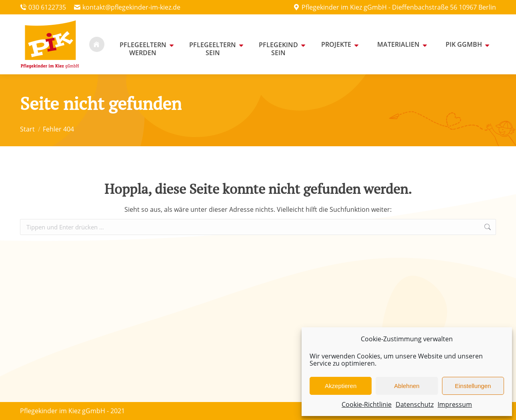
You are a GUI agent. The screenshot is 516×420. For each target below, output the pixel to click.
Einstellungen (473, 386)
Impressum (455, 404)
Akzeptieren (341, 386)
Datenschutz (415, 404)
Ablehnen (407, 386)
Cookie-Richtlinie (367, 404)
